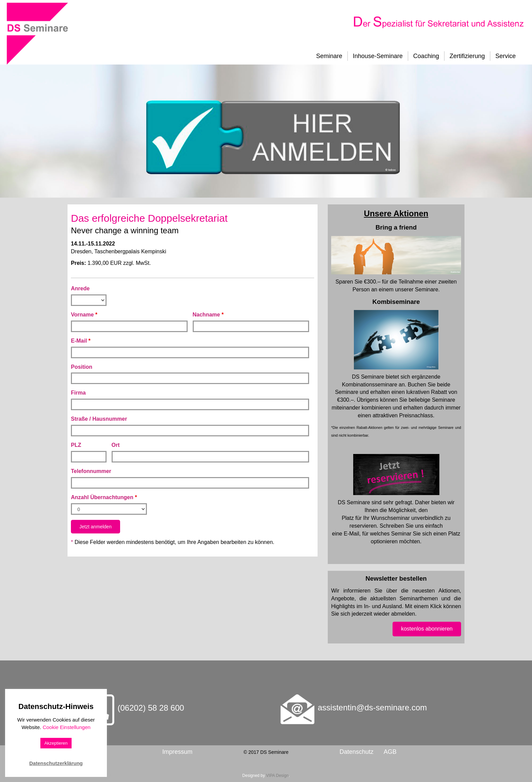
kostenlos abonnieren (427, 629)
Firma (78, 393)
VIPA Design (277, 776)
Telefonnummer (91, 471)
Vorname (84, 315)
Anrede (80, 288)
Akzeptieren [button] (56, 743)
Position (82, 367)
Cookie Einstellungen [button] (67, 727)
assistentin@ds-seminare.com (373, 707)
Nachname (208, 315)
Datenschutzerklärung (56, 763)
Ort (116, 445)
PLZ (76, 445)
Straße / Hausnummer (99, 419)
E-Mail (81, 341)
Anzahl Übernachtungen (104, 497)
